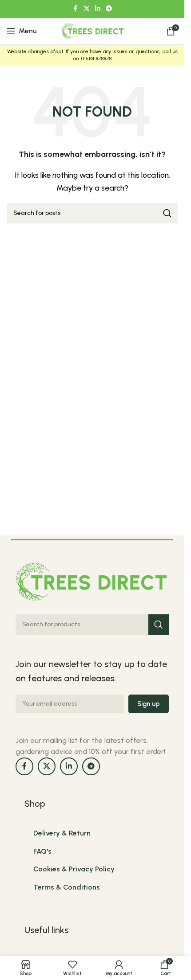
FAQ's (42, 851)
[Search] (92, 213)
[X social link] (87, 9)
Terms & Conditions (67, 887)
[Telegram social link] (109, 9)
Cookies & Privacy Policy (74, 869)
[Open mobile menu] (22, 31)
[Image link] (91, 581)
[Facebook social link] (76, 9)
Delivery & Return (62, 833)
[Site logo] (92, 30)
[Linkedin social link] (98, 9)
